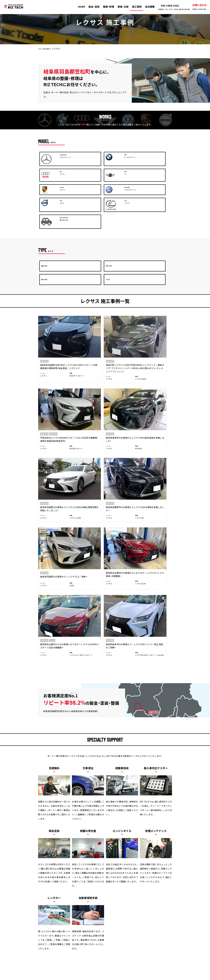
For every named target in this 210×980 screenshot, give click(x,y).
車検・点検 (120, 7)
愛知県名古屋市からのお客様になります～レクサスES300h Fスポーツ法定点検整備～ (53, 404)
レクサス (43, 303)
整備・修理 (106, 7)
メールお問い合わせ (137, 843)
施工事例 (134, 7)
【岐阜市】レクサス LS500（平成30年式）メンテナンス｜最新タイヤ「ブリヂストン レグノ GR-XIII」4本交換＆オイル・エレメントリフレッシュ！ (88, 294)
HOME (79, 7)
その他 (52, 396)
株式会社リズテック (100, 978)
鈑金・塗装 (91, 7)
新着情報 (136, 923)
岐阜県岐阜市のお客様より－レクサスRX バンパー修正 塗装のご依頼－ (88, 403)
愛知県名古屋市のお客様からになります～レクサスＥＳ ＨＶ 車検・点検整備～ (155, 347)
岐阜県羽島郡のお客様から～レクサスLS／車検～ (121, 349)
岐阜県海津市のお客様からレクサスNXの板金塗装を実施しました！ (156, 289)
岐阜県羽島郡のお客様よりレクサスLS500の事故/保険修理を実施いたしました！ (53, 351)
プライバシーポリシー (157, 923)
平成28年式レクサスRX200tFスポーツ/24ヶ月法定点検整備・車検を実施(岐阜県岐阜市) (122, 291)
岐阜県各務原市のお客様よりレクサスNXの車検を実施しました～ (88, 351)
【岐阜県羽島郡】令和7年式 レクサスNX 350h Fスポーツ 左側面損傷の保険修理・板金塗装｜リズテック (54, 291)
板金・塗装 (59, 923)
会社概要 (147, 7)
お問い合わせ (196, 7)
